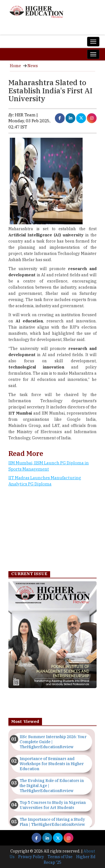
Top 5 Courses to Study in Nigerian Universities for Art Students (53, 805)
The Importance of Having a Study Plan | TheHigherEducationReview (52, 822)
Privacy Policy (31, 857)
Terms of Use (60, 857)
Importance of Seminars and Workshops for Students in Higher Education (52, 764)
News (33, 66)
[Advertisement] (53, 530)
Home (15, 66)
